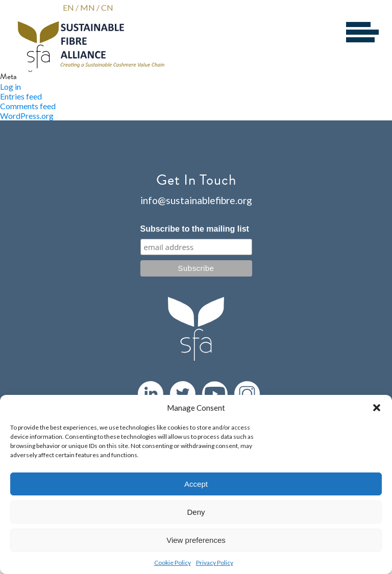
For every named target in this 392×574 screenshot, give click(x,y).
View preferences (196, 540)
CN (107, 7)
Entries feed (21, 96)
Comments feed (28, 106)
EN (68, 7)
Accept (196, 484)
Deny (196, 512)
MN (88, 7)
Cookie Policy (173, 563)
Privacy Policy (215, 563)
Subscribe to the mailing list (195, 229)
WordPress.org (27, 116)
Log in (10, 86)
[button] (377, 408)
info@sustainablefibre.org (196, 200)
